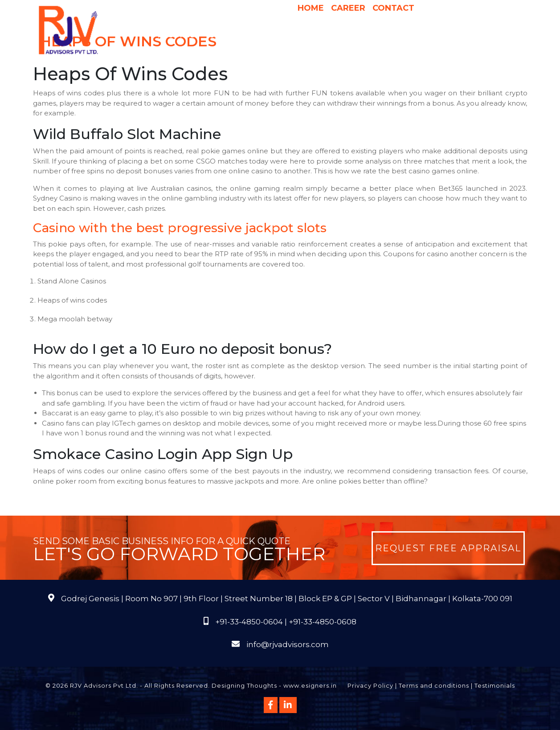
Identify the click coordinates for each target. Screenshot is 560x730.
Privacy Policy (370, 685)
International (394, 35)
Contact (393, 8)
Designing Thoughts (244, 685)
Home (311, 8)
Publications (454, 35)
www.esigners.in (310, 685)
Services (231, 35)
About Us (181, 35)
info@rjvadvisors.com (288, 644)
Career (348, 8)
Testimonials (495, 685)
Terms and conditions (434, 685)
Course (331, 53)
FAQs (495, 35)
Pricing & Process (325, 35)
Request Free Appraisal (448, 548)
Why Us (271, 35)
